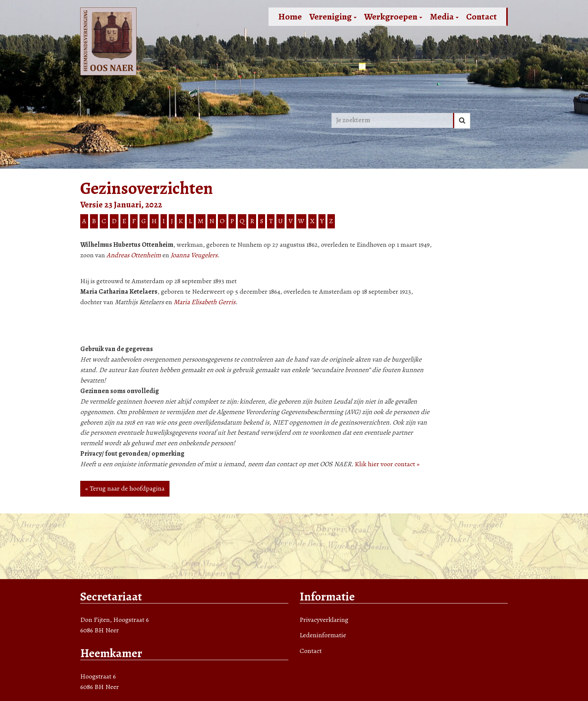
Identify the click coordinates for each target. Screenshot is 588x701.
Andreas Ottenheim (134, 255)
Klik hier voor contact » (387, 464)
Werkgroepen (393, 17)
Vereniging (333, 17)
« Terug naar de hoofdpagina (125, 488)
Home (290, 17)
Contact (481, 17)
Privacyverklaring (324, 620)
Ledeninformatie (323, 635)
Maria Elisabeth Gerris (205, 302)
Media (444, 17)
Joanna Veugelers (194, 255)
